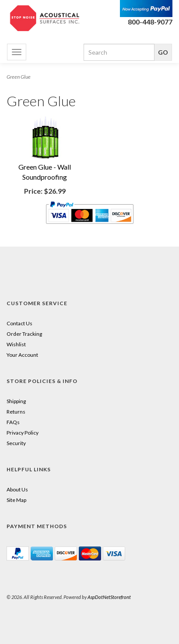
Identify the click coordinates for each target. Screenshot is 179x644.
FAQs (13, 422)
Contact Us (19, 323)
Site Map (16, 500)
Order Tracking (24, 334)
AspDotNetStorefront (109, 597)
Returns (16, 412)
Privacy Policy (23, 433)
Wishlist (16, 344)
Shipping (16, 401)
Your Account (22, 355)
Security (16, 443)
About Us (17, 489)
